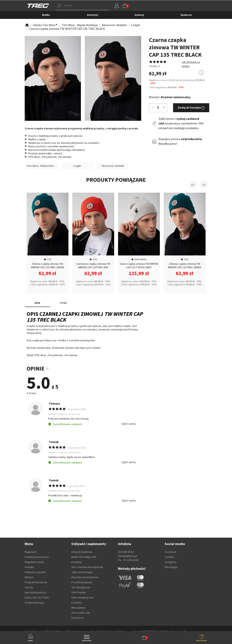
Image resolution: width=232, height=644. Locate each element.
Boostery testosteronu (85, 577)
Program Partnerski (36, 582)
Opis (37, 303)
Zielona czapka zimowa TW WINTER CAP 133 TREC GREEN (47, 266)
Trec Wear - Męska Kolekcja (42, 166)
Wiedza (29, 577)
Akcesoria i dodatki (113, 166)
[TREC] (38, 5)
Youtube (169, 557)
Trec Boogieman (81, 587)
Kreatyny (93, 15)
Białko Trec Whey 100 (84, 557)
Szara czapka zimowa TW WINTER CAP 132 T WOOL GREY (139, 266)
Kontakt (29, 567)
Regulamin (31, 552)
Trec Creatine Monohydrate (87, 567)
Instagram (171, 562)
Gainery (139, 15)
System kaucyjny (35, 603)
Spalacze (186, 15)
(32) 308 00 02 (126, 552)
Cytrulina (76, 603)
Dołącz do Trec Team (37, 597)
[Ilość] (158, 107)
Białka (46, 15)
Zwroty (29, 587)
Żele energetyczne (83, 597)
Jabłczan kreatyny (82, 572)
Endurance (77, 618)
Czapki (77, 166)
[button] (144, 638)
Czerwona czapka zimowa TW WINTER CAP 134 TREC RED (93, 266)
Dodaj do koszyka (191, 108)
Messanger (171, 567)
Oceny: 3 (154, 66)
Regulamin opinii (34, 562)
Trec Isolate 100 (81, 613)
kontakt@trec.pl (127, 556)
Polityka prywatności (37, 557)
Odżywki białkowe (82, 552)
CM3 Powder (79, 592)
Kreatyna (77, 562)
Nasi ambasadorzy (35, 592)
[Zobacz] (27, 25)
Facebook (171, 552)
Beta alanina (78, 608)
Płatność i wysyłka (35, 572)
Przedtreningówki (82, 582)
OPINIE (63, 303)
